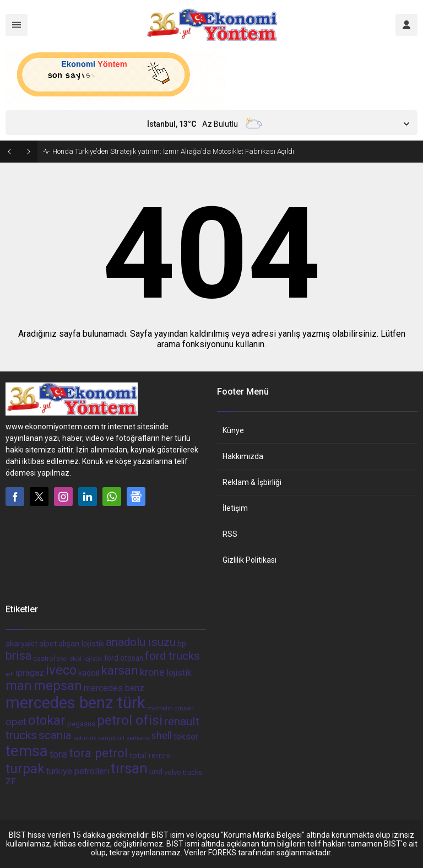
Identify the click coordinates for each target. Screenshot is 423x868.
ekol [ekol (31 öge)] (62, 659)
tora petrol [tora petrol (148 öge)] (98, 753)
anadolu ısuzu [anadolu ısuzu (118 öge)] (141, 642)
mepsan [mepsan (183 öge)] (58, 686)
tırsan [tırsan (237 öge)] (129, 768)
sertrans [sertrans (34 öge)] (138, 738)
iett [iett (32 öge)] (10, 674)
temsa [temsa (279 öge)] (27, 751)
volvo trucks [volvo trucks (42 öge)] (183, 772)
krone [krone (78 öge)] (152, 672)
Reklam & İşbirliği (252, 482)
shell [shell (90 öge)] (161, 736)
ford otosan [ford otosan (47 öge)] (124, 658)
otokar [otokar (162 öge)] (47, 720)
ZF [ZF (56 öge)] (11, 781)
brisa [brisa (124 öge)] (18, 656)
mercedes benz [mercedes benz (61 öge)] (114, 688)
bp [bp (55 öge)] (182, 644)
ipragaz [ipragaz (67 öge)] (30, 673)
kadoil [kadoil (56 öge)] (89, 673)
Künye (233, 430)
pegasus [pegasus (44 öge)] (81, 724)
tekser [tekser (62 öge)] (186, 737)
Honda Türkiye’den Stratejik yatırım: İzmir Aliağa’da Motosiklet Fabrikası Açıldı (173, 151)
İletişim (235, 508)
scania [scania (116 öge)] (55, 735)
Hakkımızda (243, 456)
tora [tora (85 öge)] (58, 754)
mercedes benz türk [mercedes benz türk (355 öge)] (75, 703)
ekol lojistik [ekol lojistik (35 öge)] (86, 659)
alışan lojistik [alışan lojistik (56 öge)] (81, 644)
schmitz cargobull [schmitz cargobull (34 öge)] (99, 738)
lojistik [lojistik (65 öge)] (179, 673)
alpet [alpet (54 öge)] (48, 644)
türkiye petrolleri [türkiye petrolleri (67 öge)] (78, 771)
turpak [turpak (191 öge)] (25, 769)
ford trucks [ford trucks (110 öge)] (172, 656)
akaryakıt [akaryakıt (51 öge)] (21, 644)
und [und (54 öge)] (156, 772)
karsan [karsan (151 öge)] (120, 670)
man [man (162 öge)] (19, 686)
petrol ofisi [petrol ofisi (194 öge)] (130, 720)
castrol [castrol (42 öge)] (44, 658)
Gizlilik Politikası (250, 560)
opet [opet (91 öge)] (16, 722)
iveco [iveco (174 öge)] (61, 670)
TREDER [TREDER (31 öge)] (159, 756)
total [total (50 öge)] (138, 756)
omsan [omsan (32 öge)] (184, 708)
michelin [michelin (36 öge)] (160, 708)
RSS (230, 534)
